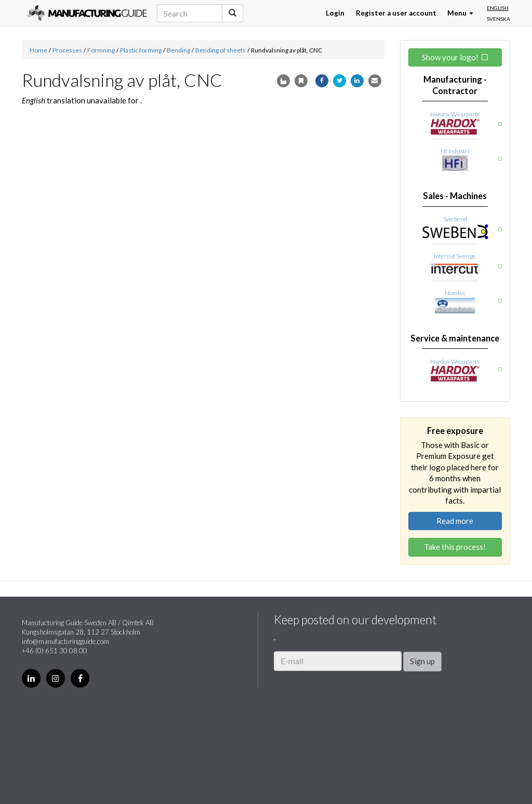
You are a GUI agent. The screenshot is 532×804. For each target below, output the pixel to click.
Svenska (498, 19)
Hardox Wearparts (455, 114)
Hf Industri (455, 151)
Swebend (455, 219)
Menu (460, 13)
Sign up (422, 661)
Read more (455, 521)
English (498, 8)
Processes (67, 50)
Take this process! (455, 547)
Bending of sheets (221, 50)
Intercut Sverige (455, 256)
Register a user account (396, 13)
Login (335, 13)
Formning (101, 50)
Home (38, 50)
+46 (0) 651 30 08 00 (55, 651)
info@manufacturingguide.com (65, 641)
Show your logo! (450, 57)
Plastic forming (141, 50)
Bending (178, 50)
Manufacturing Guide (87, 13)
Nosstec (455, 293)
